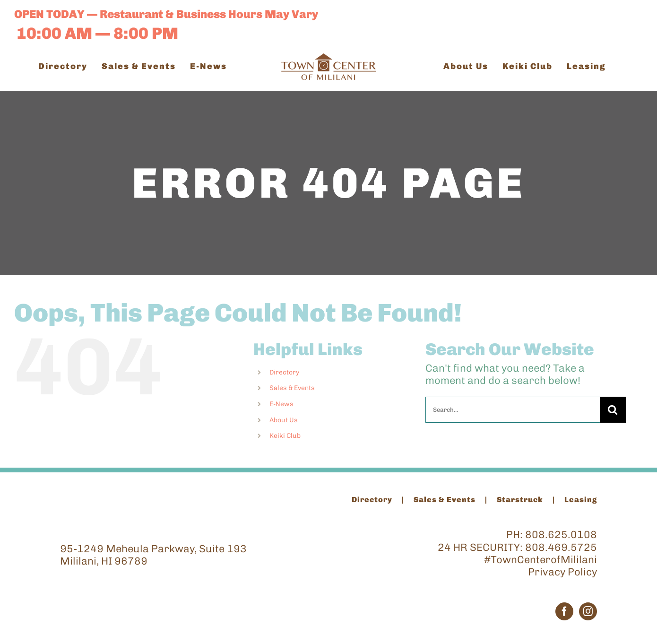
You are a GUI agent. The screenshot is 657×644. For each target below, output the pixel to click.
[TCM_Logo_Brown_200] (328, 58)
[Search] (613, 410)
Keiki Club (285, 436)
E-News (281, 404)
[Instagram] (588, 611)
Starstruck (520, 500)
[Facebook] (564, 611)
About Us (284, 420)
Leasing (581, 500)
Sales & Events (292, 388)
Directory (284, 372)
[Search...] (512, 410)
